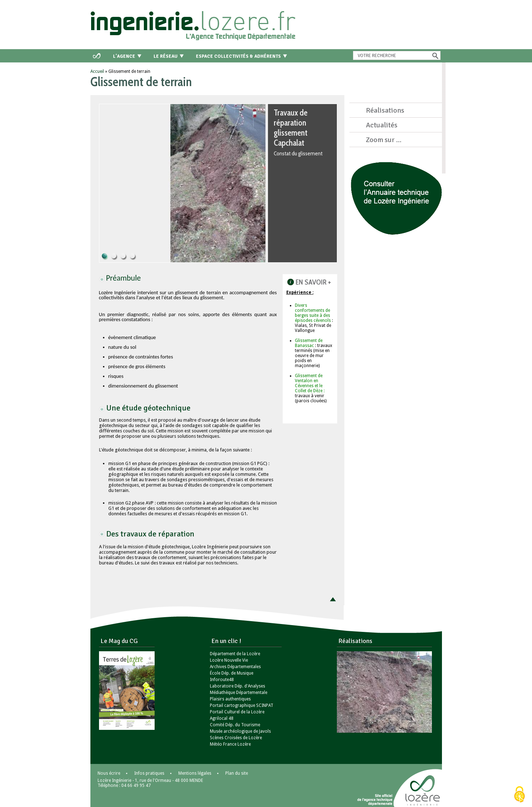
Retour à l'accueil (194, 23)
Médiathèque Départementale (239, 693)
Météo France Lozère (230, 744)
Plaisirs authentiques (230, 699)
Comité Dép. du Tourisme (235, 725)
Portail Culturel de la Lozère (237, 712)
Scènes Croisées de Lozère (236, 738)
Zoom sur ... (384, 140)
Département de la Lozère (235, 654)
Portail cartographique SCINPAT (242, 705)
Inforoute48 (222, 680)
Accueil (97, 71)
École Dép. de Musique (232, 673)
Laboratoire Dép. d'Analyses (237, 686)
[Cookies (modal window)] (519, 795)
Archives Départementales (235, 667)
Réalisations (385, 110)
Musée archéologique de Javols (240, 731)
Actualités (382, 125)
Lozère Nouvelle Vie (229, 660)
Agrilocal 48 (222, 718)
